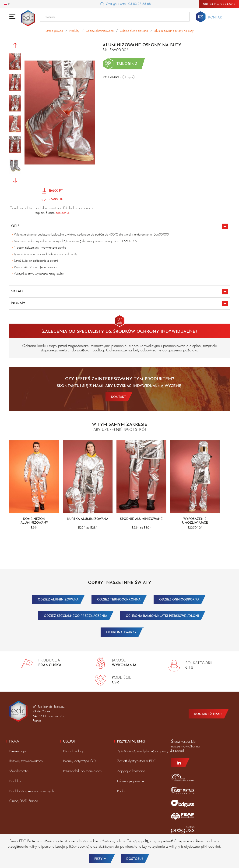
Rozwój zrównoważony (26, 761)
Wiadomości (19, 771)
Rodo (121, 791)
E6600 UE (52, 200)
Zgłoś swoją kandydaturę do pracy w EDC (149, 751)
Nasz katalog (73, 751)
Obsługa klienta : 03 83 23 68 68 (125, 4)
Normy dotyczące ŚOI (80, 761)
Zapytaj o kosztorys (131, 771)
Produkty (15, 781)
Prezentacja (18, 751)
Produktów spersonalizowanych (32, 791)
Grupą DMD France (24, 801)
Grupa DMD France (219, 5)
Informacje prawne (131, 781)
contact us (62, 213)
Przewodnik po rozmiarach (82, 771)
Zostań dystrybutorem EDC (137, 761)
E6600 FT (52, 191)
